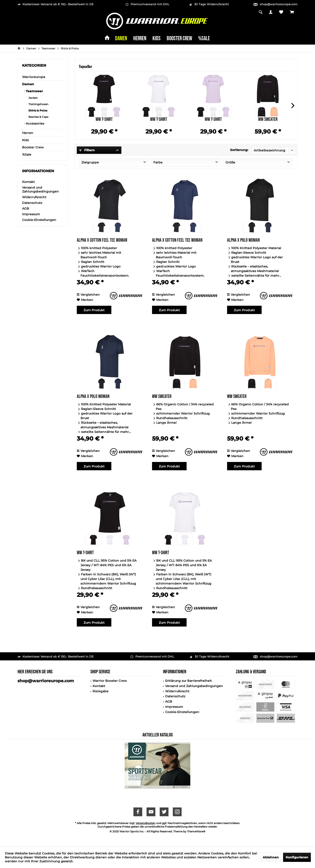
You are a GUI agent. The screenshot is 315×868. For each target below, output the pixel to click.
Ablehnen (271, 857)
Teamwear (34, 91)
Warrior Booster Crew (110, 681)
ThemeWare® (196, 831)
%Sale (27, 155)
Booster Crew (33, 147)
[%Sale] (204, 39)
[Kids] (157, 39)
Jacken (33, 98)
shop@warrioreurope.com (279, 4)
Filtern (87, 150)
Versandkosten (145, 823)
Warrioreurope (34, 77)
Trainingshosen (38, 104)
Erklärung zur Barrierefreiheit (188, 681)
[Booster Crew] (179, 39)
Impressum (31, 214)
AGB (26, 208)
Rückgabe (101, 691)
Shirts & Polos (38, 110)
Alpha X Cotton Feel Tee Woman (102, 241)
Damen (28, 84)
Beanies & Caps (38, 117)
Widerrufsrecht (34, 197)
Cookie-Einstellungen (39, 220)
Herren (28, 133)
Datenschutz (32, 203)
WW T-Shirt (104, 120)
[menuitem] (292, 12)
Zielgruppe (90, 162)
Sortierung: (239, 150)
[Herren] (140, 39)
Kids (25, 140)
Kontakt (28, 182)
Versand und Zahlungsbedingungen (40, 189)
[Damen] (121, 39)
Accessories (35, 123)
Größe (230, 162)
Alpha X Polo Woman (243, 241)
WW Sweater (268, 120)
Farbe (158, 162)
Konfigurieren (297, 857)
